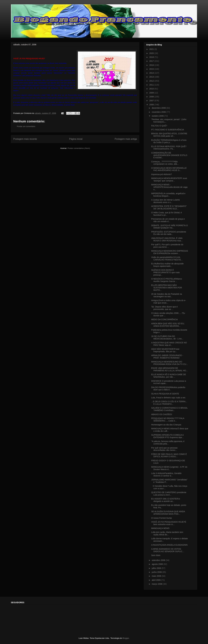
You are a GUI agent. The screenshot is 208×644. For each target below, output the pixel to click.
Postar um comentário (26, 126)
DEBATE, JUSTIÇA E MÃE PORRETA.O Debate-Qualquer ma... (170, 227)
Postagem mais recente (25, 139)
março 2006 (157, 584)
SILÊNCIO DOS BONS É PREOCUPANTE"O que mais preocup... (165, 272)
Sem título (156, 555)
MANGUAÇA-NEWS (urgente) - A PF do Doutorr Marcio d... (169, 468)
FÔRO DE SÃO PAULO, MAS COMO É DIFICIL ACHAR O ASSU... (169, 455)
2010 (152, 89)
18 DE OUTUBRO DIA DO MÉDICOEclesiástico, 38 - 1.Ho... (167, 337)
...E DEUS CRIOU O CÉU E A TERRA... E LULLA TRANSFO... (169, 403)
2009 (152, 93)
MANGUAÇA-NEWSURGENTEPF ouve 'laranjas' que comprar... (169, 179)
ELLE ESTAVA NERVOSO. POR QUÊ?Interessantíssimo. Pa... (169, 148)
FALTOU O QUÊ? (159, 126)
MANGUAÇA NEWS (160, 528)
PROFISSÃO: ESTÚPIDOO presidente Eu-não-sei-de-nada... (169, 233)
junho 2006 (157, 572)
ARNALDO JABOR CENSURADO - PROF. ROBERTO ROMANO (167, 357)
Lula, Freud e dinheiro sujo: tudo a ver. (168, 398)
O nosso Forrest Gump (161, 518)
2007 (152, 101)
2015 (152, 69)
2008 (152, 97)
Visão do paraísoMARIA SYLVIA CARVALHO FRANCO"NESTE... (167, 258)
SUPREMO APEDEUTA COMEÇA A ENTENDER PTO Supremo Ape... (167, 436)
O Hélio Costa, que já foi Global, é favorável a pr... (167, 214)
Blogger (126, 638)
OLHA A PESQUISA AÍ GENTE (165, 394)
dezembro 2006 (159, 108)
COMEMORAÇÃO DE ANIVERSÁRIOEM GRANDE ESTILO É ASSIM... (169, 155)
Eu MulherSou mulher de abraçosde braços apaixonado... (167, 265)
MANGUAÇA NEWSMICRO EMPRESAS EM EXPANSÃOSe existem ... (170, 252)
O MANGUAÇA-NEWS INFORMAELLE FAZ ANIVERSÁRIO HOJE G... (169, 169)
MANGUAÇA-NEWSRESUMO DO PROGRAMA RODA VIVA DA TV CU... (170, 363)
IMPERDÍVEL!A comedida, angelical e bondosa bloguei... (168, 195)
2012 (152, 81)
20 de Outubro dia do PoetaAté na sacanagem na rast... (167, 295)
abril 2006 (156, 580)
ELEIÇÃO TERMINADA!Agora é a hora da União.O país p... (169, 141)
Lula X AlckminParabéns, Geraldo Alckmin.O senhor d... (166, 474)
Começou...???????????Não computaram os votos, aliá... (165, 163)
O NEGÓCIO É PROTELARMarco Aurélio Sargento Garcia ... (167, 280)
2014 (152, 73)
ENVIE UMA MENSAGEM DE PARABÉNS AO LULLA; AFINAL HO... (169, 369)
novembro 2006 (159, 112)
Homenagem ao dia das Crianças (166, 425)
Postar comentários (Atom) (79, 148)
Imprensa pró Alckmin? (161, 174)
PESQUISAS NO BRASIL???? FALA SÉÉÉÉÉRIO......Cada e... (168, 420)
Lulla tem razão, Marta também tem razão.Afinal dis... (167, 533)
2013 (152, 77)
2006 (152, 105)
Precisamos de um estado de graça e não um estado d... (168, 220)
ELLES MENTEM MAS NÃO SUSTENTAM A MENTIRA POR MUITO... (167, 288)
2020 (152, 53)
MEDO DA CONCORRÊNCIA (165, 319)
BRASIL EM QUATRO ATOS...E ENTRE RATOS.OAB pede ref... (169, 135)
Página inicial (76, 139)
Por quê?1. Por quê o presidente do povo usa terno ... (167, 246)
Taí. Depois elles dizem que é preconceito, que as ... (164, 308)
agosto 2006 (158, 564)
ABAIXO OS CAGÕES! (162, 414)
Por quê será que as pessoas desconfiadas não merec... (164, 449)
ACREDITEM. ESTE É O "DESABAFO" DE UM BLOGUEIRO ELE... (169, 207)
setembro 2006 (159, 560)
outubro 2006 (158, 116)
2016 (152, 65)
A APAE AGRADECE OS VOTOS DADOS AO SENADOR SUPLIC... (168, 550)
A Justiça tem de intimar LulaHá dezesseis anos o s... (165, 201)
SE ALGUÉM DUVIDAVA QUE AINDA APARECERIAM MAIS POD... (168, 513)
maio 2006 (157, 576)
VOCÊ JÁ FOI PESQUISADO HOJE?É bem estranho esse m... (169, 523)
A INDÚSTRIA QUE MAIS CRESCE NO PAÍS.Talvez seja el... (169, 344)
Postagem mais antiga (126, 139)
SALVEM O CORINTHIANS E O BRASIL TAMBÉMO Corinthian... (169, 409)
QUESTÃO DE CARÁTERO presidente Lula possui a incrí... (169, 494)
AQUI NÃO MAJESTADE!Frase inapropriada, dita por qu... (165, 350)
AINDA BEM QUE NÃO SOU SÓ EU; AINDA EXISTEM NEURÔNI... (168, 325)
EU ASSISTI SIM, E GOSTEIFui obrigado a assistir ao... (166, 500)
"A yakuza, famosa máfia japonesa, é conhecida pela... (168, 443)
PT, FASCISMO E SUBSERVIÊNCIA (168, 130)
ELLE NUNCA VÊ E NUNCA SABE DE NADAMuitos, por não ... (169, 376)
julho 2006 (157, 568)
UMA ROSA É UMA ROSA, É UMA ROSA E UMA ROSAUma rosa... (167, 239)
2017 (152, 61)
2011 (152, 85)
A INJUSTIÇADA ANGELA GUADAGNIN (169, 545)
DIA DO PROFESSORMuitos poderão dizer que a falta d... (168, 389)
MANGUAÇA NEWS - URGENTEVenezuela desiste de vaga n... (169, 187)
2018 (152, 57)
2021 (152, 49)
